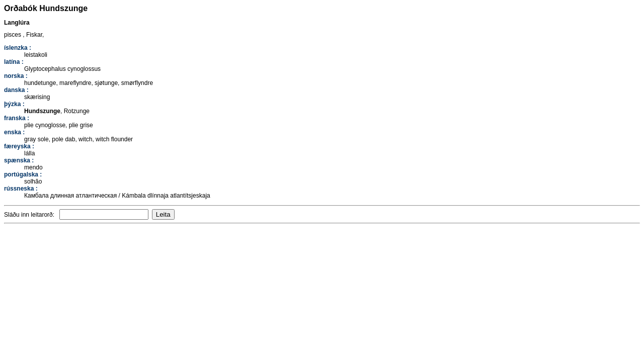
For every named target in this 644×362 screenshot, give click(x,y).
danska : (16, 90)
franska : (17, 118)
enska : (14, 132)
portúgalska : (23, 174)
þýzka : (14, 104)
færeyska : (19, 146)
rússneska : (21, 189)
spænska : (19, 160)
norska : (16, 76)
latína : (14, 62)
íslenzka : (18, 48)
